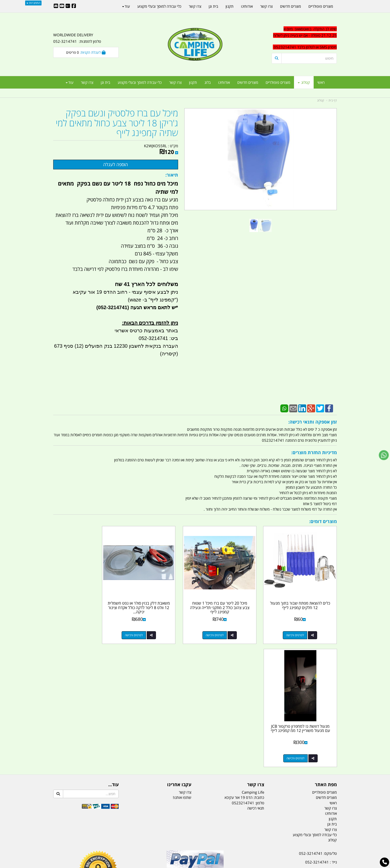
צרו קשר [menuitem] (175, 82)
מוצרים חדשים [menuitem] (248, 82)
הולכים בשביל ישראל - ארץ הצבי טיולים (195, 758)
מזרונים (117, 840)
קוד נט (188, 865)
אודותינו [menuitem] (224, 82)
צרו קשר (185, 661)
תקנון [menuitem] (193, 82)
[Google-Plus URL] (68, 6)
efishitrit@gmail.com (319, 740)
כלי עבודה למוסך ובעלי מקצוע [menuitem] (140, 82)
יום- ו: (293, 776)
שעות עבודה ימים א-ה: (304, 757)
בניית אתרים (177, 865)
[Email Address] (56, 6)
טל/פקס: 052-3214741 (318, 722)
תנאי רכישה (256, 677)
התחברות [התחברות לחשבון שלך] (33, 3)
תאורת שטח (157, 840)
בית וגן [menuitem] (105, 82)
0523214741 (243, 672)
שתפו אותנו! (182, 666)
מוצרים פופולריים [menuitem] (278, 82)
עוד (70, 82)
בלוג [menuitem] (208, 82)
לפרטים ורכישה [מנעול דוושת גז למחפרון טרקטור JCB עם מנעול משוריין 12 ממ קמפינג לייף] (81, 627)
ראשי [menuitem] (321, 82)
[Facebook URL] (74, 6)
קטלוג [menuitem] (304, 82)
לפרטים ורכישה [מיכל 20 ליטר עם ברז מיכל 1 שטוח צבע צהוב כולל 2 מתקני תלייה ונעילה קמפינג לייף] (226, 627)
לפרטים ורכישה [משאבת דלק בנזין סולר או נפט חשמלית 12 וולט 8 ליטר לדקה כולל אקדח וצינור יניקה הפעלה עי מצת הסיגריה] (154, 627)
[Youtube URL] (62, 6)
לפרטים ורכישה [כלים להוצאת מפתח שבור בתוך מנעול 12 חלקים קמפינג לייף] (299, 627)
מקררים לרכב (135, 840)
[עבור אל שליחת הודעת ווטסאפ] (384, 455)
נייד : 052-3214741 (321, 731)
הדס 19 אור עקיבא (323, 749)
